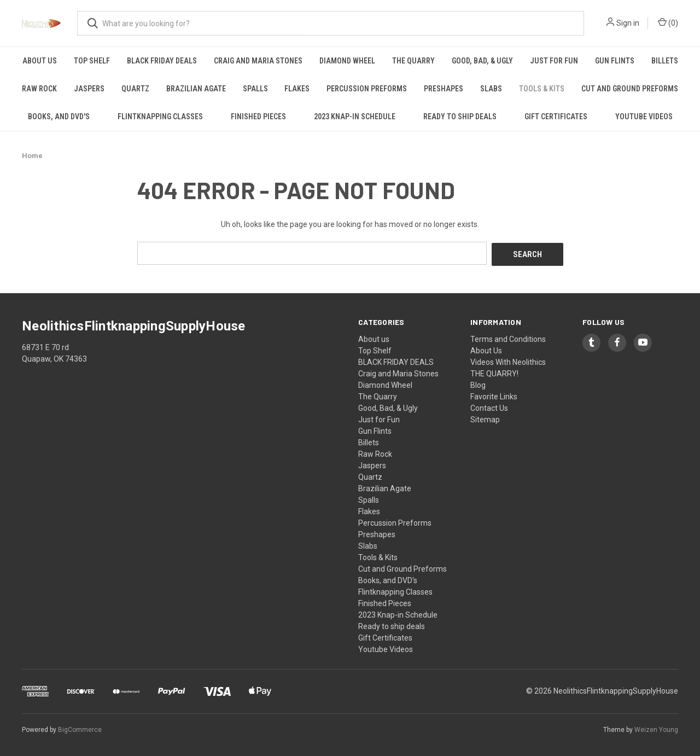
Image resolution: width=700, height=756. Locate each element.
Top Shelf (92, 61)
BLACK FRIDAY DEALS (162, 61)
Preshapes (444, 89)
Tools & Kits (542, 89)
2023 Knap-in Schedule (355, 117)
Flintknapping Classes (160, 117)
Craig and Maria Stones (258, 61)
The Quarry (413, 61)
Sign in (628, 23)
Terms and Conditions (508, 338)
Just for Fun (554, 61)
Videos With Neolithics (508, 360)
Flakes (297, 89)
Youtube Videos (644, 117)
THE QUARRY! (494, 372)
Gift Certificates (556, 117)
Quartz (135, 89)
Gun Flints (615, 61)
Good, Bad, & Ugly (482, 61)
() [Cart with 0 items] (668, 22)
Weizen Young (656, 728)
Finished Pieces (258, 117)
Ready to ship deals (460, 117)
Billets (665, 61)
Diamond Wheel (347, 61)
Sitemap (485, 418)
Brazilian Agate (196, 89)
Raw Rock (39, 89)
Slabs (491, 89)
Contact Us (489, 406)
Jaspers (89, 89)
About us (40, 61)
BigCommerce (80, 728)
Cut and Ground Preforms (630, 89)
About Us (486, 349)
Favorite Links (494, 395)
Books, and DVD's (59, 117)
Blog (478, 383)
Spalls (255, 89)
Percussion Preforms (367, 89)
